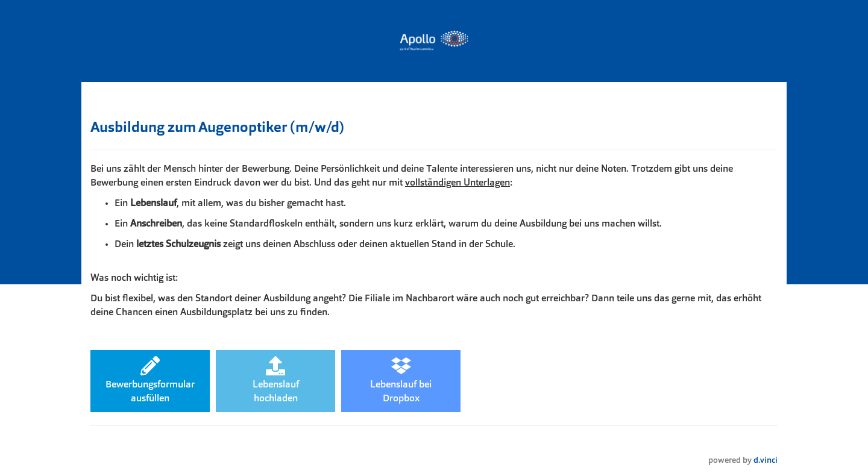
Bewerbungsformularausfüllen (150, 380)
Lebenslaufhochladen (276, 380)
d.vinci (766, 461)
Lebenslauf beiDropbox (401, 380)
